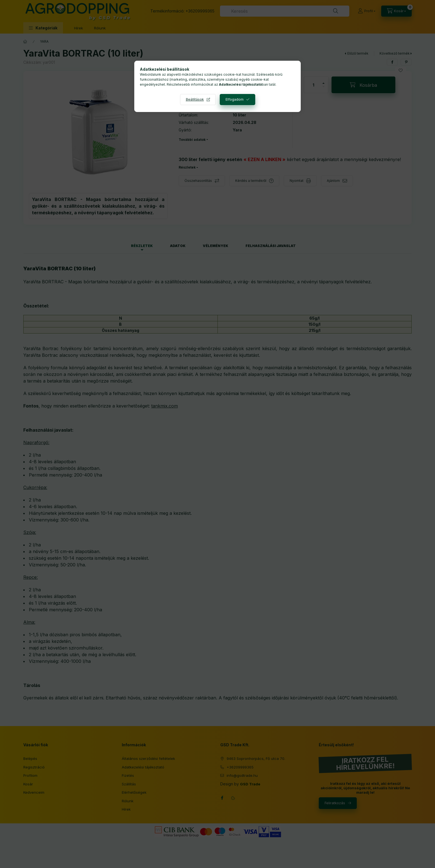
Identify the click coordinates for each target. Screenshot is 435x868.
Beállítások (195, 99)
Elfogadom (235, 99)
